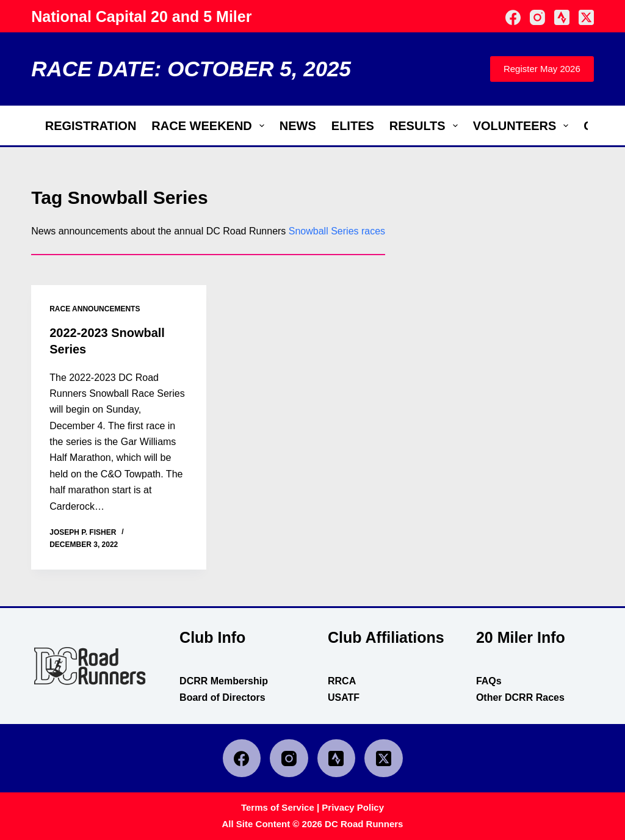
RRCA (342, 680)
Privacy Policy (353, 807)
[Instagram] (537, 17)
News (298, 126)
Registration (91, 126)
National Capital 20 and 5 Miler (141, 16)
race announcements (95, 309)
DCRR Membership (224, 680)
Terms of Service (278, 807)
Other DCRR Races (520, 696)
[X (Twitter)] (586, 17)
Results (426, 126)
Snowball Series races (337, 231)
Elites (353, 126)
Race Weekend (210, 126)
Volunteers (523, 126)
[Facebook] (513, 17)
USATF (344, 696)
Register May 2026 (542, 69)
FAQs (489, 680)
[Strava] (562, 17)
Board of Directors (222, 696)
